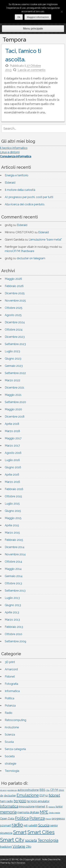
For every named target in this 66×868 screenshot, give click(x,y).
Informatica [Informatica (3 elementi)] (9, 806)
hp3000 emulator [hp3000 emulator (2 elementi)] (38, 801)
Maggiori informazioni (38, 17)
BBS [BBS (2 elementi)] (42, 790)
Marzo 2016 (12, 482)
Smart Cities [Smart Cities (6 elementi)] (41, 832)
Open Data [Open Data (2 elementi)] (7, 819)
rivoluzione (12, 727)
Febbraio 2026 (14, 286)
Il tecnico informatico (14, 148)
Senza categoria (15, 749)
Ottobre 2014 (13, 562)
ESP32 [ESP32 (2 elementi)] (44, 796)
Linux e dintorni (10, 152)
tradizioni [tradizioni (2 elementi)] (6, 847)
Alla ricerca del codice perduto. (25, 204)
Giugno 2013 (13, 605)
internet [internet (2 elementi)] (40, 807)
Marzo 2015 (12, 533)
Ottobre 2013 (13, 583)
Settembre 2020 (15, 402)
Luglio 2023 (12, 351)
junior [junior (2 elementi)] (59, 807)
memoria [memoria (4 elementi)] (8, 812)
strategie (10, 764)
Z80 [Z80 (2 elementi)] (29, 847)
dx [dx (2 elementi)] (2, 796)
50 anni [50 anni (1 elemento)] (3, 790)
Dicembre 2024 (15, 322)
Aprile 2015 (12, 525)
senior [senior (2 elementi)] (54, 825)
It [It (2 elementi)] (47, 807)
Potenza (10, 706)
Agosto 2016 (13, 453)
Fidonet (10, 677)
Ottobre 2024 (14, 330)
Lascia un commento (32, 70)
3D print (10, 662)
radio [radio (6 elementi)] (17, 825)
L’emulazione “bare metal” (45, 240)
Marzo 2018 (12, 431)
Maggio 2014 (13, 569)
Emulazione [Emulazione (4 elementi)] (28, 795)
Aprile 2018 (12, 424)
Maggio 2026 (13, 279)
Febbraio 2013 (14, 627)
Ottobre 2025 (14, 308)
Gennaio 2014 (14, 576)
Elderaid (10, 183)
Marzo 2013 (12, 620)
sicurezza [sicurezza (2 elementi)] (6, 833)
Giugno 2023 (13, 359)
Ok (19, 17)
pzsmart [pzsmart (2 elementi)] (5, 825)
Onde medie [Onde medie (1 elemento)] (54, 813)
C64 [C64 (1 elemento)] (48, 790)
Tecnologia (12, 771)
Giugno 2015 (13, 511)
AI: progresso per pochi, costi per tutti (29, 197)
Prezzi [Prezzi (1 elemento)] (48, 819)
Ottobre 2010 (13, 634)
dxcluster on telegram (31, 258)
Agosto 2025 (13, 315)
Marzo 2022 (12, 380)
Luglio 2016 (12, 460)
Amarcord (11, 669)
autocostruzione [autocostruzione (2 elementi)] (28, 790)
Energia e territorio (17, 175)
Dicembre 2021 (15, 388)
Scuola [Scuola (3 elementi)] (44, 825)
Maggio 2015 (13, 518)
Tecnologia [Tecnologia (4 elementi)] (48, 840)
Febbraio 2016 (14, 489)
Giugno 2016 (13, 467)
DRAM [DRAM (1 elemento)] (61, 790)
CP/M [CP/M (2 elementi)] (54, 790)
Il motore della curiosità (20, 190)
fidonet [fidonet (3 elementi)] (54, 795)
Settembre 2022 (15, 373)
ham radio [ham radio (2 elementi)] (7, 801)
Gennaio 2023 (14, 366)
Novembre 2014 (15, 554)
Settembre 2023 (15, 344)
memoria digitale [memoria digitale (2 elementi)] (28, 812)
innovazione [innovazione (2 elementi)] (27, 807)
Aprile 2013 (12, 612)
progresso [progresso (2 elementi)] (58, 819)
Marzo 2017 (12, 446)
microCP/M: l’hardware (19, 251)
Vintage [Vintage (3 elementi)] (19, 846)
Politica (10, 698)
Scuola (9, 742)
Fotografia (11, 684)
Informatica (12, 691)
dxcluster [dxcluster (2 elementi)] (10, 796)
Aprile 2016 (12, 475)
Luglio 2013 (12, 598)
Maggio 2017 (13, 438)
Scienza (10, 735)
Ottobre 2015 (13, 496)
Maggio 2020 (13, 409)
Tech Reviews (18, 863)
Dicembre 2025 (15, 293)
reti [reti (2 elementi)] (26, 825)
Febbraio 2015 (14, 540)
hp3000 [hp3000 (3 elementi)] (20, 801)
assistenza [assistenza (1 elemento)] (12, 790)
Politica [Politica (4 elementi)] (22, 818)
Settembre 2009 (15, 641)
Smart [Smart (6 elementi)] (20, 832)
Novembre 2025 (15, 301)
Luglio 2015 (12, 504)
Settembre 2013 (15, 591)
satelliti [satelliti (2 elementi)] (33, 825)
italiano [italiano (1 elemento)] (52, 807)
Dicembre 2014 (15, 547)
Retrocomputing (15, 720)
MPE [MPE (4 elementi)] (44, 812)
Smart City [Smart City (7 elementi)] (12, 840)
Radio (9, 713)
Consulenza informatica (16, 156)
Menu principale (33, 29)
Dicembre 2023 (15, 337)
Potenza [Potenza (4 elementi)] (37, 818)
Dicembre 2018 (15, 417)
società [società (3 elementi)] (31, 840)
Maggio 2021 (13, 395)
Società (10, 756)
